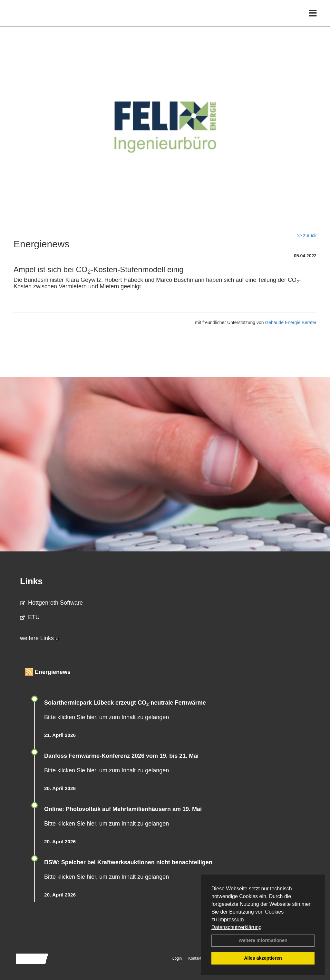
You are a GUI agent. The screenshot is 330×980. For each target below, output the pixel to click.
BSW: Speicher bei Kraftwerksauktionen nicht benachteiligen (128, 862)
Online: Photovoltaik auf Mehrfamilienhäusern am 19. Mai (123, 809)
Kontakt (195, 958)
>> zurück (307, 235)
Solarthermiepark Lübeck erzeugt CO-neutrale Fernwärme (125, 703)
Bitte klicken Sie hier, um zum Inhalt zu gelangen (107, 717)
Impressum (231, 920)
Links (31, 581)
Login (177, 958)
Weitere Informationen (263, 940)
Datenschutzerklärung (237, 927)
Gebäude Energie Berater (291, 322)
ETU (30, 617)
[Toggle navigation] (313, 19)
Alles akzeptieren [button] (263, 958)
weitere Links (39, 638)
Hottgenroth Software (51, 603)
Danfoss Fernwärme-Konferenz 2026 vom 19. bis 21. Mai (121, 756)
